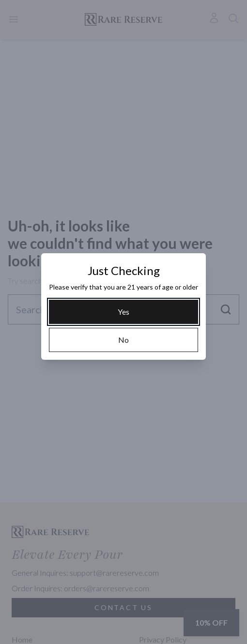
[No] (123, 340)
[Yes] (123, 312)
